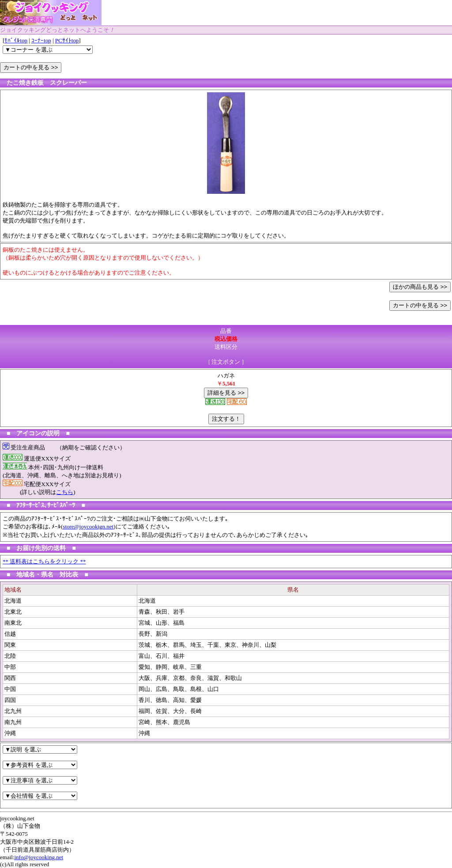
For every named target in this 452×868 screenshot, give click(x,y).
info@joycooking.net (39, 857)
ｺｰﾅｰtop (41, 40)
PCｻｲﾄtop (67, 40)
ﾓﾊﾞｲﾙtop (16, 40)
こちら (65, 492)
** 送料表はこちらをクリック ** (44, 561)
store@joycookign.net (88, 526)
